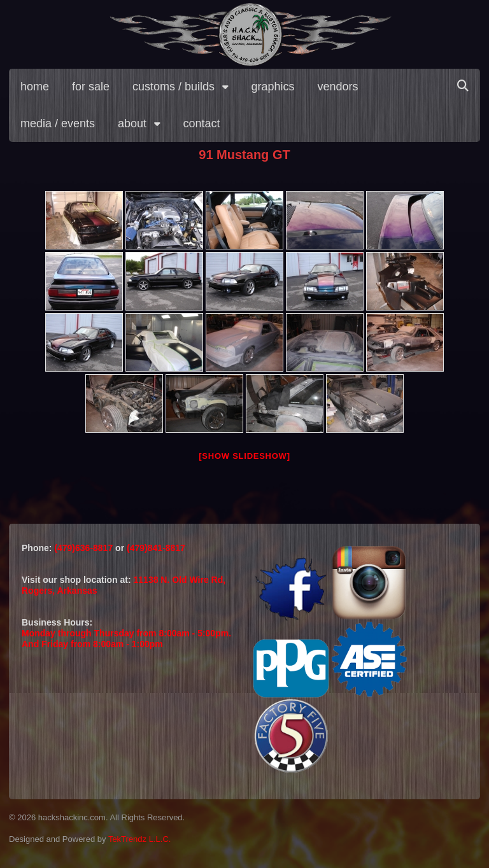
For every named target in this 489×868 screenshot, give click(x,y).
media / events (58, 123)
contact (202, 123)
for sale (91, 87)
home (35, 87)
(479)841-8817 (156, 548)
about (132, 123)
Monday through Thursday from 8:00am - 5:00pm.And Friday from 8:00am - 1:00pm (126, 639)
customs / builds (174, 87)
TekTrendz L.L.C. (140, 839)
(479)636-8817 (85, 548)
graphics (273, 87)
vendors (338, 87)
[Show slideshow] (244, 456)
